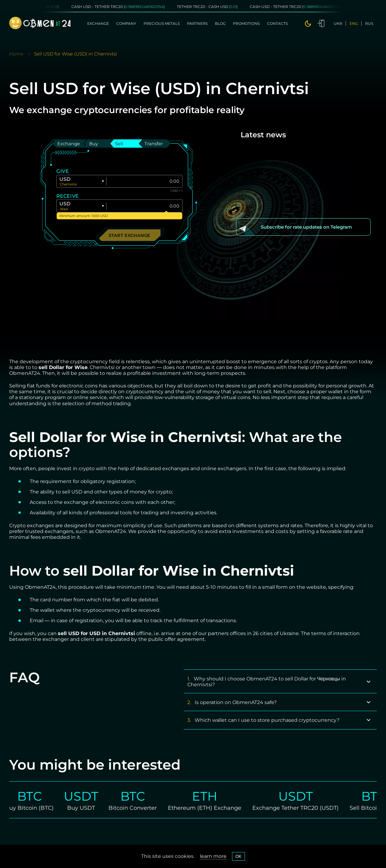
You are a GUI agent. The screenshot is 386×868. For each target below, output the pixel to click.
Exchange (98, 23)
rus (369, 23)
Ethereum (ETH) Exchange (210, 808)
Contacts (277, 23)
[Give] (144, 181)
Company (126, 23)
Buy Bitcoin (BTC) (35, 808)
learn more (213, 856)
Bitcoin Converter (138, 808)
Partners (197, 23)
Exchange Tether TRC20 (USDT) (301, 808)
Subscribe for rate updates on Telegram (306, 227)
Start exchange (130, 235)
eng (354, 23)
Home (16, 54)
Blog (220, 23)
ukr (338, 23)
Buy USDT (86, 808)
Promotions (246, 23)
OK (238, 856)
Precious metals (162, 23)
